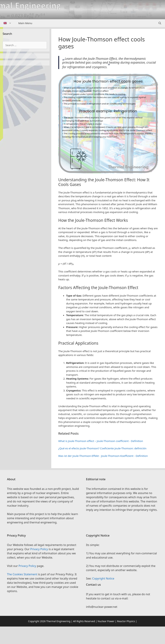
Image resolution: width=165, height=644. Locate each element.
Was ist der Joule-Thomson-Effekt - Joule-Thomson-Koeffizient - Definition (103, 456)
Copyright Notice (103, 578)
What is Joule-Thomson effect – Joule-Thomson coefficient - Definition (101, 441)
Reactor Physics (126, 621)
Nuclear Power (106, 621)
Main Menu (25, 23)
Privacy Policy (39, 549)
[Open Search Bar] (160, 23)
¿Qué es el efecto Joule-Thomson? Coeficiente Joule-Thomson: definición (102, 448)
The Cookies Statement (22, 574)
